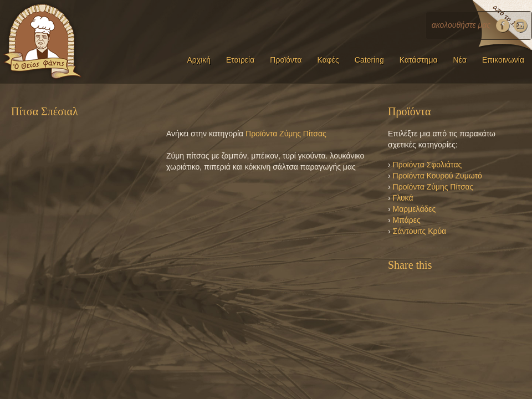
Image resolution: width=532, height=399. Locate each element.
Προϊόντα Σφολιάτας (428, 165)
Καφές (328, 60)
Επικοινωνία (503, 60)
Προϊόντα (286, 60)
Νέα (460, 60)
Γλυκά (403, 198)
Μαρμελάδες (415, 209)
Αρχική (199, 60)
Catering (369, 60)
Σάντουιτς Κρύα (420, 231)
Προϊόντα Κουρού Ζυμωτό (438, 176)
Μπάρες (407, 220)
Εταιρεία (240, 60)
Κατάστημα (419, 60)
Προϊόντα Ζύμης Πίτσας (286, 134)
